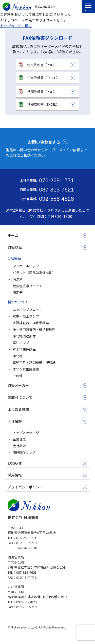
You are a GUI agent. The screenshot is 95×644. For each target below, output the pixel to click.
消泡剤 (18, 279)
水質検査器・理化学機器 (31, 323)
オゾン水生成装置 (26, 369)
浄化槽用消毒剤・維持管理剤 (34, 329)
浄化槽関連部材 (24, 336)
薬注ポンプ (21, 343)
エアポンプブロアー (27, 310)
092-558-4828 (56, 199)
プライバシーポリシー (25, 487)
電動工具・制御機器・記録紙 (34, 362)
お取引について (20, 397)
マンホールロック (26, 266)
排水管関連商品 (24, 349)
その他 (18, 376)
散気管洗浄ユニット (27, 286)
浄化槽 (18, 356)
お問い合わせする (44, 142)
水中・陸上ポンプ (26, 316)
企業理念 (19, 439)
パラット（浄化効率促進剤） (34, 273)
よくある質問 (18, 409)
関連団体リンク (24, 452)
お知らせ (15, 463)
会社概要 (19, 446)
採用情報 (15, 475)
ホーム (13, 235)
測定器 (18, 292)
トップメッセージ (26, 433)
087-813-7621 (56, 190)
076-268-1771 (56, 180)
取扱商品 (15, 247)
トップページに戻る (16, 26)
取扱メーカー (18, 385)
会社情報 (15, 421)
